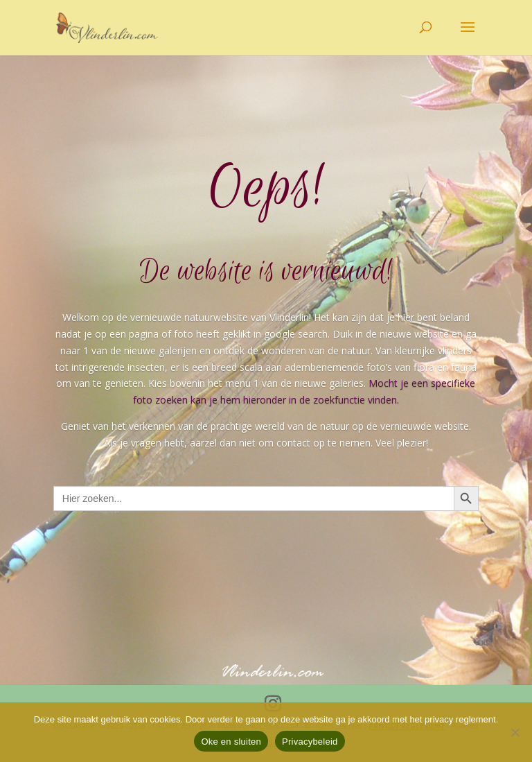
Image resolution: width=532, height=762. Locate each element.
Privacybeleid (310, 742)
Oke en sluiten (231, 742)
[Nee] (515, 732)
